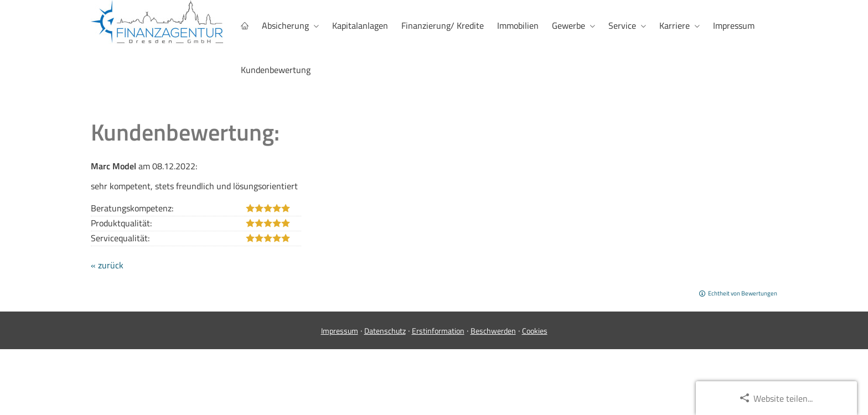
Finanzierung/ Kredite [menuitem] (443, 25)
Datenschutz (385, 330)
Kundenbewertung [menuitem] (276, 70)
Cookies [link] (535, 330)
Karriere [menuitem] (675, 25)
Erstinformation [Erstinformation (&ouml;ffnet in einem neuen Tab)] (438, 330)
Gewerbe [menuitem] (569, 25)
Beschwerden (493, 330)
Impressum (340, 330)
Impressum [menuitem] (734, 25)
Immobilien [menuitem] (518, 25)
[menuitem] (245, 26)
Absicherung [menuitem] (285, 25)
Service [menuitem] (622, 25)
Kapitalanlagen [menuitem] (360, 25)
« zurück (107, 264)
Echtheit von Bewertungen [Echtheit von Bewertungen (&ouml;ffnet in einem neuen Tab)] (743, 293)
